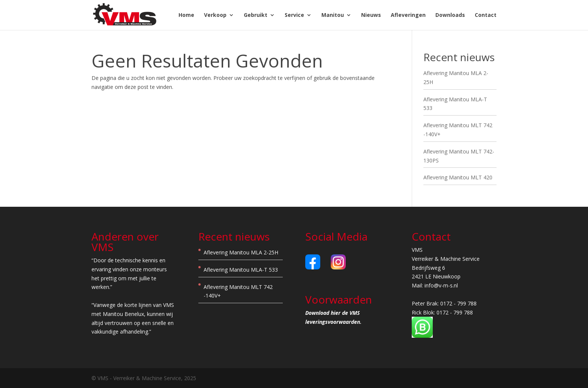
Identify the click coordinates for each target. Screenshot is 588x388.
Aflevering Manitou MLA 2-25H (241, 252)
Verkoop (215, 15)
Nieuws (371, 15)
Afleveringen (408, 15)
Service (294, 15)
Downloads (450, 15)
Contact (486, 15)
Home (186, 15)
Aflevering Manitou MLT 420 (458, 177)
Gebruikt (256, 15)
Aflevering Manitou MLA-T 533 (241, 270)
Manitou (333, 15)
